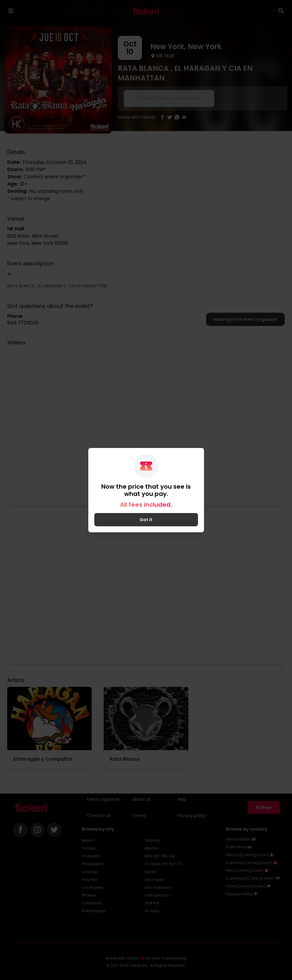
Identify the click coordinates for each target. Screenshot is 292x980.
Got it (146, 520)
